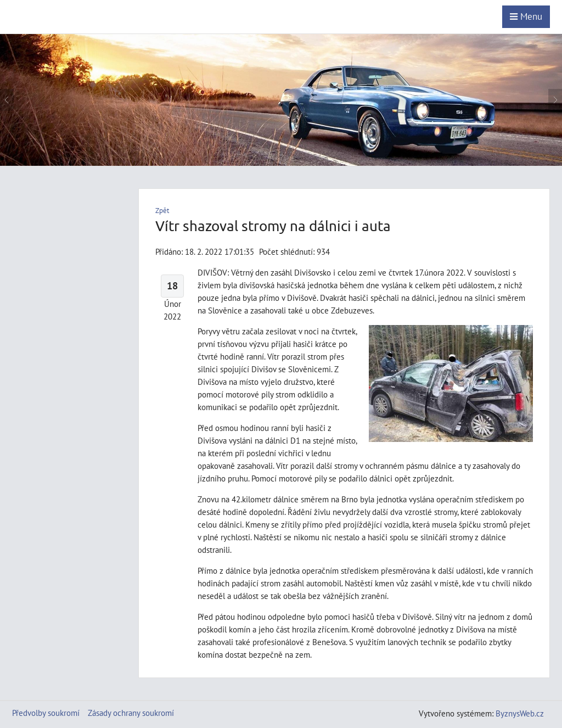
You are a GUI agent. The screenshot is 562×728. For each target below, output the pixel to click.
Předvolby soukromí (46, 713)
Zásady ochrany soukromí (131, 713)
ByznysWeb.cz (520, 713)
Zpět (162, 211)
